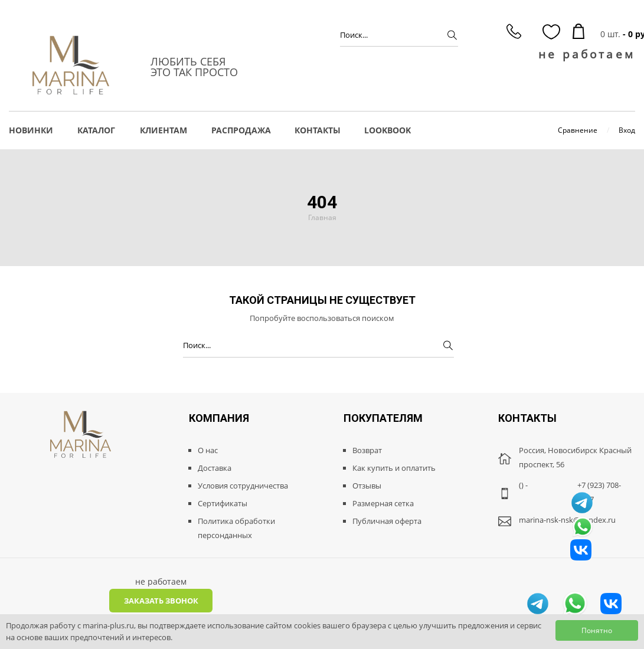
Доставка (215, 468)
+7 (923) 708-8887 (599, 492)
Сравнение (578, 130)
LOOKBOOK (388, 130)
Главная (322, 217)
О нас (208, 450)
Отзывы (367, 486)
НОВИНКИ (31, 130)
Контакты (318, 130)
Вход (627, 130)
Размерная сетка (383, 503)
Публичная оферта (387, 521)
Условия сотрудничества (243, 486)
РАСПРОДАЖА (241, 130)
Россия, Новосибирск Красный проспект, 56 (575, 457)
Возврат (367, 450)
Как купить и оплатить (394, 468)
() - (523, 485)
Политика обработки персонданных (236, 528)
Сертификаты (223, 503)
